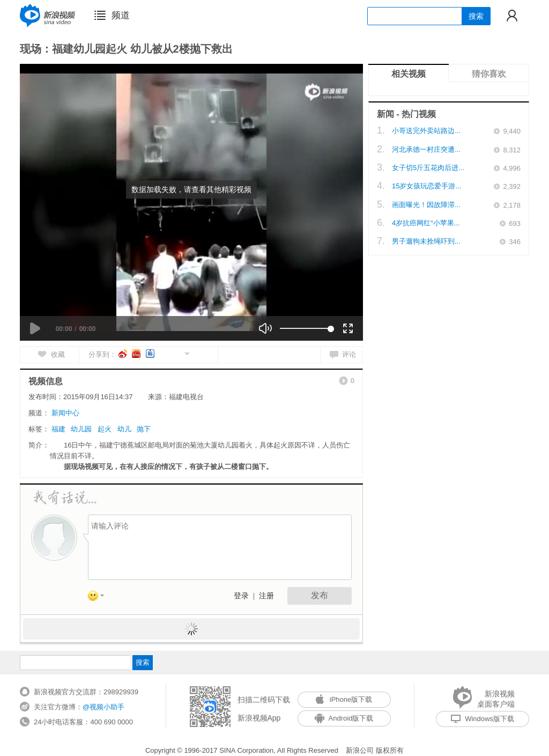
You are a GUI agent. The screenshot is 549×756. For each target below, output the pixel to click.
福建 (58, 429)
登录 (241, 596)
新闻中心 (65, 413)
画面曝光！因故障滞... (426, 205)
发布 (320, 595)
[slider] (305, 328)
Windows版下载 (483, 719)
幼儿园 (81, 429)
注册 (266, 596)
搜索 (476, 16)
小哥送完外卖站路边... (426, 131)
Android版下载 (344, 718)
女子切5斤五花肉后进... (428, 168)
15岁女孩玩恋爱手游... (426, 186)
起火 (105, 429)
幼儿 (124, 429)
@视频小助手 (103, 707)
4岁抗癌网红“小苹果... (426, 223)
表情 (100, 598)
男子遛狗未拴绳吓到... (426, 241)
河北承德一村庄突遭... (426, 149)
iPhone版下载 (344, 699)
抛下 (144, 429)
